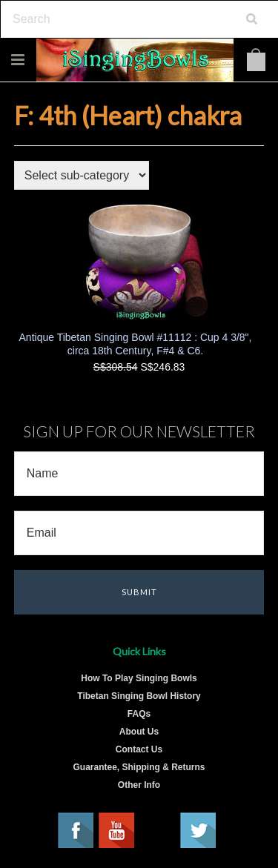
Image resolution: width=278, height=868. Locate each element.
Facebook (76, 831)
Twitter (199, 831)
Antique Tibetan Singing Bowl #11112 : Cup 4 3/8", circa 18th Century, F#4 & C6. (136, 344)
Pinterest (158, 831)
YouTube (117, 831)
